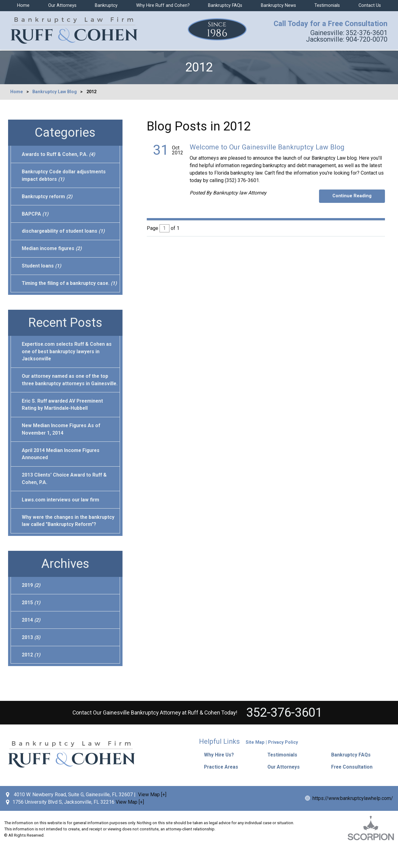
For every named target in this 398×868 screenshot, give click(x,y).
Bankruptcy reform (48, 197)
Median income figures (53, 250)
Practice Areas (223, 788)
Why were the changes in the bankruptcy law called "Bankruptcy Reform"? (69, 542)
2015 (31, 624)
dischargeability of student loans (64, 233)
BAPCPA (36, 215)
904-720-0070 (345, 40)
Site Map (255, 765)
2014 (31, 642)
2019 (31, 607)
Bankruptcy (106, 5)
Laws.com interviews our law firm (61, 520)
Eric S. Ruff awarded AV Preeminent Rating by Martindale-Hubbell (64, 423)
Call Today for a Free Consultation (329, 24)
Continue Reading (353, 196)
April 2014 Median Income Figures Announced (62, 474)
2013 (31, 660)
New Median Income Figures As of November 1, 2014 (62, 448)
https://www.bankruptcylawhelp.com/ (353, 819)
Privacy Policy (283, 765)
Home (23, 5)
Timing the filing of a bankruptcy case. (67, 289)
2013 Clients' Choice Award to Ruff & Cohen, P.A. (65, 499)
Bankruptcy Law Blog (55, 92)
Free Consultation (353, 788)
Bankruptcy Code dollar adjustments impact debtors (64, 176)
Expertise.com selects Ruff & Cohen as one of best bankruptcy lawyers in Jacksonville (68, 362)
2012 (31, 677)
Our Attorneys (62, 5)
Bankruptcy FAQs (225, 5)
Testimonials (327, 5)
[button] (294, 777)
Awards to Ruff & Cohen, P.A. (59, 154)
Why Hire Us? (221, 777)
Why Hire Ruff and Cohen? (163, 5)
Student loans (42, 268)
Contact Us (370, 5)
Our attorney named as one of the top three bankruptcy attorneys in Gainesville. (66, 394)
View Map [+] (152, 815)
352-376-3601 (347, 33)
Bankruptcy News (278, 5)
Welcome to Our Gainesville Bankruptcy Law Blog (267, 147)
